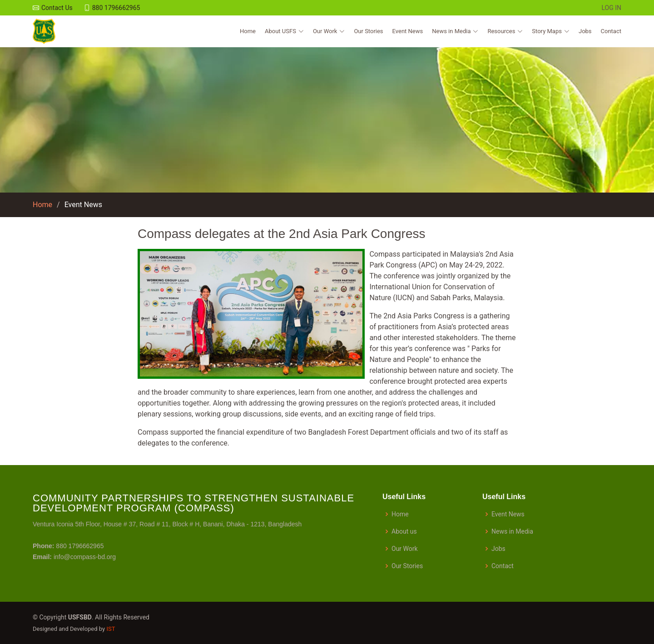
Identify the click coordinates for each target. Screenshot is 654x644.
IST (111, 629)
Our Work (405, 549)
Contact (611, 31)
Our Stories (368, 31)
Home (248, 31)
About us (404, 531)
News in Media (512, 531)
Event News (408, 31)
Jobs (585, 31)
